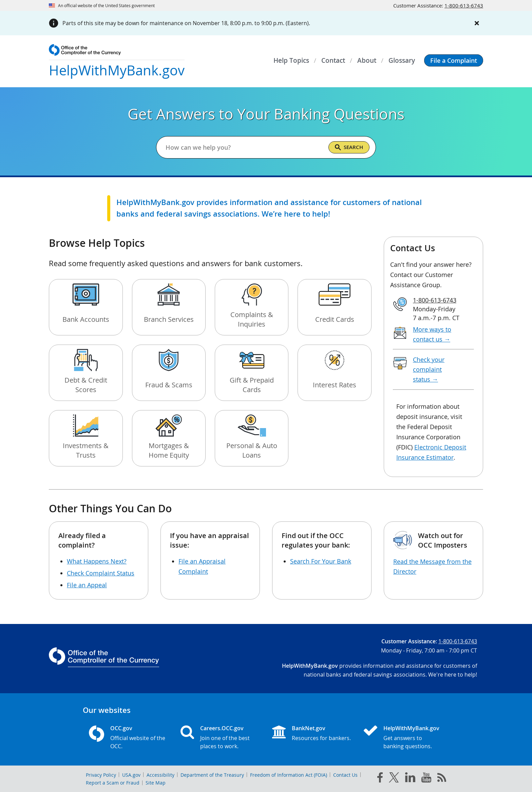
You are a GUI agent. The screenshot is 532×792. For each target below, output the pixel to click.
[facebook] (380, 779)
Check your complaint (429, 369)
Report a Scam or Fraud (113, 783)
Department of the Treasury (212, 775)
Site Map (156, 783)
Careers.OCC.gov (222, 728)
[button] (454, 60)
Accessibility (160, 775)
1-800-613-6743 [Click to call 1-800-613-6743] (464, 5)
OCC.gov (121, 728)
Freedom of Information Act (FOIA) (289, 775)
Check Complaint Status (101, 573)
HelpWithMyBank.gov (411, 728)
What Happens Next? (97, 561)
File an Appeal (87, 585)
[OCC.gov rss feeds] (442, 779)
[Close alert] (477, 23)
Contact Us (345, 775)
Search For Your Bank (321, 561)
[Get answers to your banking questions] (244, 147)
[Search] (349, 147)
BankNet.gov (309, 728)
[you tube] (426, 779)
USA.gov (131, 775)
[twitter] (394, 779)
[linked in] (410, 779)
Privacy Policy (101, 775)
